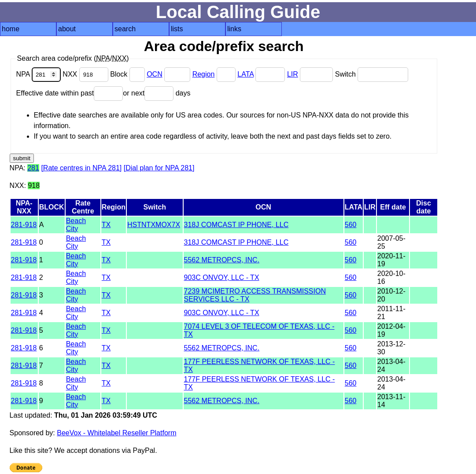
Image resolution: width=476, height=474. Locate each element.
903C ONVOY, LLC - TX (222, 277)
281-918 (24, 225)
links (234, 29)
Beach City (76, 225)
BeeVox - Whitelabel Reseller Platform (116, 433)
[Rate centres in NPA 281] (81, 168)
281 (33, 168)
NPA (40, 74)
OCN (155, 74)
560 (351, 225)
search (125, 29)
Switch (372, 74)
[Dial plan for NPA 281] (159, 168)
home (11, 29)
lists (177, 29)
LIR (293, 74)
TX (106, 225)
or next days (157, 93)
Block (128, 74)
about (67, 29)
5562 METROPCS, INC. (222, 260)
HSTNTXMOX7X (154, 225)
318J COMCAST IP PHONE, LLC (236, 225)
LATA (245, 74)
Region (204, 74)
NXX (86, 74)
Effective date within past (70, 93)
